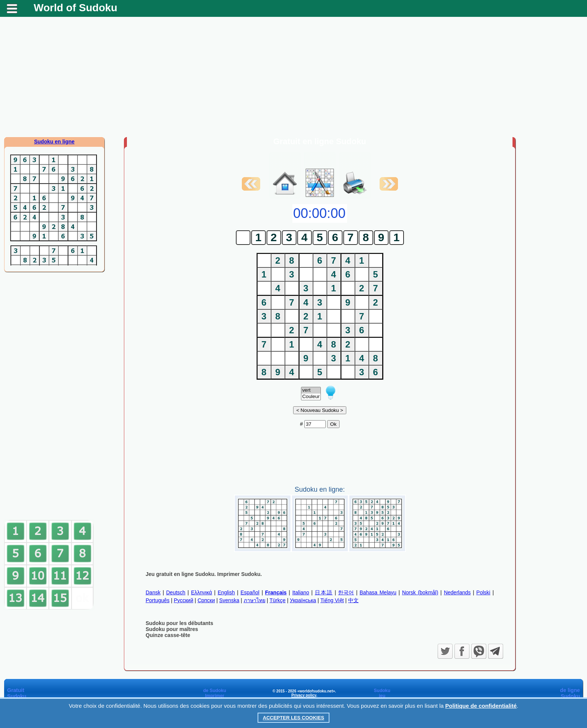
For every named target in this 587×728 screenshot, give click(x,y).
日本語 (324, 592)
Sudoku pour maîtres (172, 629)
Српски (206, 600)
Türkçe (278, 600)
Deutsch (176, 592)
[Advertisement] (293, 77)
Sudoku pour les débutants (179, 623)
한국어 (346, 592)
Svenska (229, 600)
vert (311, 390)
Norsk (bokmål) (420, 592)
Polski (483, 592)
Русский (183, 600)
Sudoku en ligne (54, 142)
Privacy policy (304, 695)
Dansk (153, 592)
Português (158, 600)
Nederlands (457, 592)
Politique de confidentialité (481, 706)
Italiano (301, 592)
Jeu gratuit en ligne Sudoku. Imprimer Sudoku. (204, 574)
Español (250, 592)
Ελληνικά (201, 592)
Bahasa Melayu (378, 592)
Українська (303, 600)
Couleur (311, 397)
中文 (353, 600)
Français (276, 592)
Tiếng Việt (332, 600)
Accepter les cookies (293, 718)
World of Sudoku (75, 8)
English (226, 592)
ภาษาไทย (255, 600)
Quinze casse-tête (168, 635)
